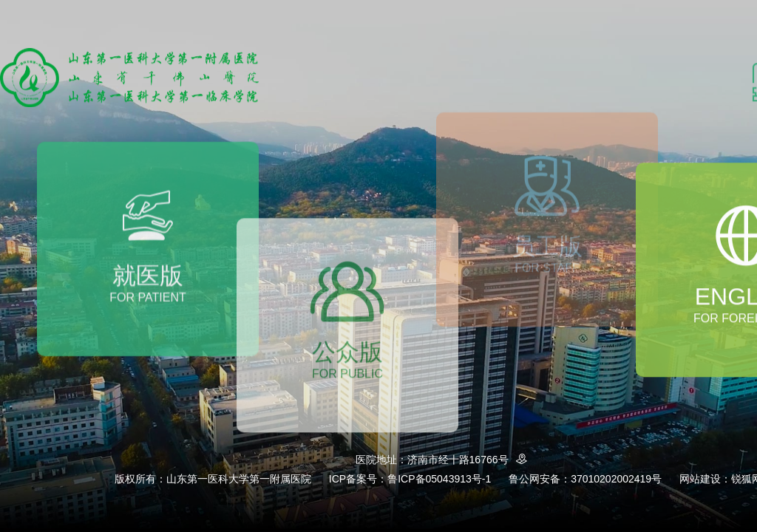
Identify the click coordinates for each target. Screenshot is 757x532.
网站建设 (700, 479)
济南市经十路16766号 (470, 460)
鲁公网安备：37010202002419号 (585, 479)
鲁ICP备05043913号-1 (439, 479)
